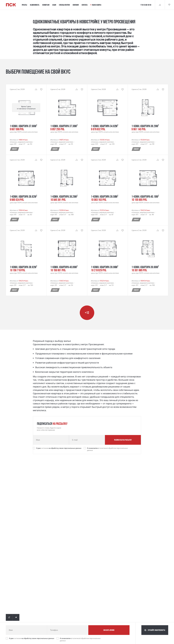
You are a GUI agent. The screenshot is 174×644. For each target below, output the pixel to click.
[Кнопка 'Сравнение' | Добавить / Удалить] (36, 89)
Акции (54, 5)
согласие (45, 448)
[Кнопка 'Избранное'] (169, 5)
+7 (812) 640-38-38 (145, 5)
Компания (76, 5)
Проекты (24, 5)
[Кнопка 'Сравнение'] (160, 5)
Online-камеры (96, 5)
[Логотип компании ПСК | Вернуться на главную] (11, 5)
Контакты (85, 5)
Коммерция (46, 5)
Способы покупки (64, 5)
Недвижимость (35, 5)
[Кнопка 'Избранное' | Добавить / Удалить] (41, 89)
